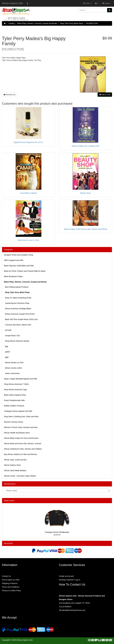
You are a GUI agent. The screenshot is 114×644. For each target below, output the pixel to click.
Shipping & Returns (10, 583)
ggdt (6, 357)
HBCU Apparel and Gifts (14, 260)
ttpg (6, 346)
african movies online (13, 368)
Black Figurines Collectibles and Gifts (19, 266)
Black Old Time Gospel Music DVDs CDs (21, 319)
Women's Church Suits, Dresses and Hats (21, 427)
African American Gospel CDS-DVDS (19, 314)
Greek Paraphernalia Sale (14, 400)
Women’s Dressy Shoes (14, 422)
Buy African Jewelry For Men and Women (20, 454)
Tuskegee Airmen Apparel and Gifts (18, 411)
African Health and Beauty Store (17, 433)
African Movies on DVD (14, 363)
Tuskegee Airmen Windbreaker (57, 532)
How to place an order (11, 580)
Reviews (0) (10, 95)
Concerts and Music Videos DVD (18, 325)
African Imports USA (12, 3)
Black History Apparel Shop (15, 395)
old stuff (8, 330)
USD (87, 3)
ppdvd (7, 352)
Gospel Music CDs (12, 336)
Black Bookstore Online (13, 276)
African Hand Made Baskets (15, 471)
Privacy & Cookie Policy (11, 591)
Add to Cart (105, 95)
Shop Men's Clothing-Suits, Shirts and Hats (21, 417)
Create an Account (66, 576)
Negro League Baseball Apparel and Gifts (21, 379)
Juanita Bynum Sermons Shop (17, 303)
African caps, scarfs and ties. (15, 460)
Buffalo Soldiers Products (14, 406)
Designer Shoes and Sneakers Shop (19, 255)
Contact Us (6, 576)
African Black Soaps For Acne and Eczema (21, 438)
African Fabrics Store (12, 465)
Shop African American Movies (17, 341)
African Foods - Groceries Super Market (20, 476)
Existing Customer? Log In (70, 580)
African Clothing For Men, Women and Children (23, 449)
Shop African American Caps (15, 390)
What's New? (9, 501)
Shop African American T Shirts (16, 384)
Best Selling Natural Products (16, 287)
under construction (12, 373)
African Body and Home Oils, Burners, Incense (23, 444)
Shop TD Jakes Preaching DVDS (18, 298)
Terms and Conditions (11, 587)
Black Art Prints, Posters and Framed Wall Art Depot (25, 271)
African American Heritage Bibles (18, 309)
